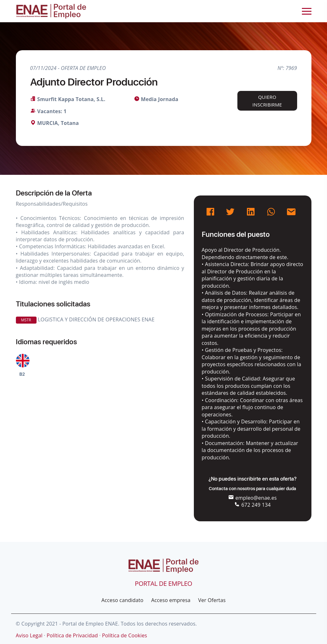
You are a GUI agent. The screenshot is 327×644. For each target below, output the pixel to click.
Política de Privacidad (72, 635)
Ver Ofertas (212, 600)
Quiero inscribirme (267, 101)
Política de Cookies (125, 635)
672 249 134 (252, 505)
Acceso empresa (171, 600)
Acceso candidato (122, 600)
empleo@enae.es (252, 498)
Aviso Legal (29, 635)
